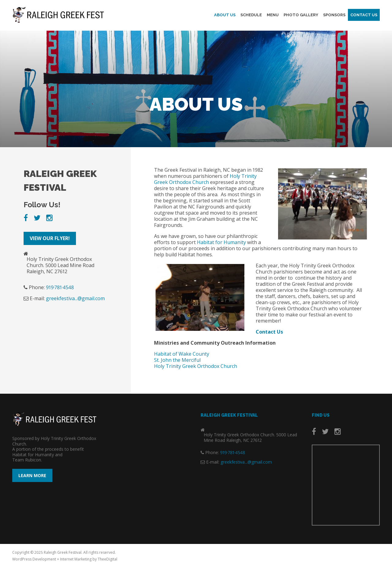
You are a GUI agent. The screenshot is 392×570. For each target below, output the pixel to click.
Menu (273, 15)
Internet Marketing (76, 559)
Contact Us (364, 15)
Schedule (251, 15)
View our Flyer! (50, 238)
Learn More (32, 475)
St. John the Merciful (177, 360)
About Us (225, 15)
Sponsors (334, 15)
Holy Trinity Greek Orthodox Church (205, 179)
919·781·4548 (60, 287)
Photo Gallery (301, 15)
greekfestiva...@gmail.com (75, 298)
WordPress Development (34, 559)
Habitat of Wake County (182, 354)
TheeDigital (107, 559)
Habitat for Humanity (221, 242)
